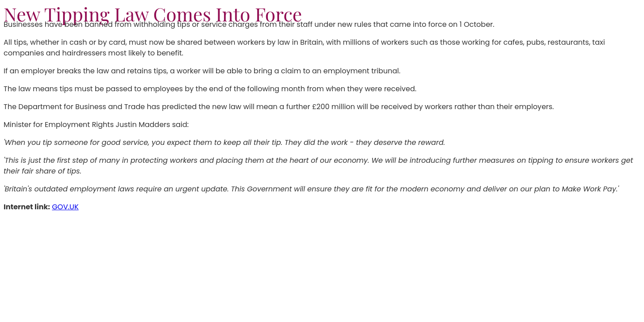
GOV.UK (65, 207)
